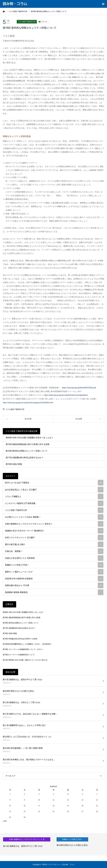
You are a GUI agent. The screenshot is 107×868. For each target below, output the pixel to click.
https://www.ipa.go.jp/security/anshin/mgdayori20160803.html (28, 403)
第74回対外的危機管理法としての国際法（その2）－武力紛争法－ (28, 644)
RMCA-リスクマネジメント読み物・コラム (58, 865)
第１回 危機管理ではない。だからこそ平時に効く (25, 725)
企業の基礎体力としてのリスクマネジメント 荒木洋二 (54, 524)
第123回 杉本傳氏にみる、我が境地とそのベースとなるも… (29, 760)
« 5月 (5, 821)
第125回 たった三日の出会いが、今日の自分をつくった (27, 737)
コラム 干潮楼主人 (54, 496)
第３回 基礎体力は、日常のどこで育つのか (22, 702)
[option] (27, 844)
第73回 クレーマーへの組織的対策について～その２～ (23, 649)
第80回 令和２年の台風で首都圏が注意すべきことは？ (29, 438)
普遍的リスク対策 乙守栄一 (54, 565)
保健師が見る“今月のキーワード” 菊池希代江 (54, 531)
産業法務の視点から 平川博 (54, 585)
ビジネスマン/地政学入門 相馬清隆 (54, 503)
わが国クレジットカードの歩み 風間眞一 (54, 517)
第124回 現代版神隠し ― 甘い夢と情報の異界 (23, 748)
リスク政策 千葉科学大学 (27, 22)
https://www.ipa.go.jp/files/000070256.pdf (79, 388)
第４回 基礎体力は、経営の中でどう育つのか (23, 680)
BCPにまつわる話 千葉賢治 (54, 483)
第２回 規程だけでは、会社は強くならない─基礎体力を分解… (30, 714)
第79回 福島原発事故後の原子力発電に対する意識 (28, 444)
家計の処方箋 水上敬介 (54, 544)
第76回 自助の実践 (14, 464)
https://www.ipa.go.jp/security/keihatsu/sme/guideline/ (66, 395)
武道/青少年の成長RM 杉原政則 (54, 579)
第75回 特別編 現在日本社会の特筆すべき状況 (20, 639)
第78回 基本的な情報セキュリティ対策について (27, 451)
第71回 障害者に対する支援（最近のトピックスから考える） (26, 660)
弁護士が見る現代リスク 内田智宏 (54, 558)
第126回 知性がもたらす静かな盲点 (18, 691)
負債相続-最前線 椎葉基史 (54, 592)
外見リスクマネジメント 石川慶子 (54, 538)
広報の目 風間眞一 (54, 551)
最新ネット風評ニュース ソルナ (54, 572)
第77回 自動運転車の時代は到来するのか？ (25, 458)
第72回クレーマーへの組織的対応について (19, 655)
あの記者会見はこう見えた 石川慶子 (54, 490)
